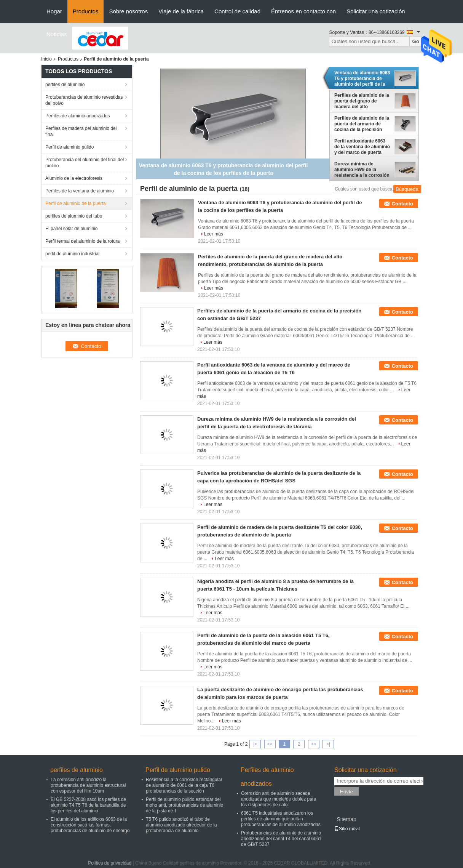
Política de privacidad (110, 863)
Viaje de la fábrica (181, 11)
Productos (86, 11)
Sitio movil (347, 829)
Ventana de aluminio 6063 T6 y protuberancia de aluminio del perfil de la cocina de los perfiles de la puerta (362, 78)
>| (328, 744)
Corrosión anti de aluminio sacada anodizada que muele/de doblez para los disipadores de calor (279, 799)
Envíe (346, 792)
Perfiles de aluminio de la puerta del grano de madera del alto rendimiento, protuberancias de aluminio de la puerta (362, 101)
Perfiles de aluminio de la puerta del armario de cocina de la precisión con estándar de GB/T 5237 (362, 124)
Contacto (402, 204)
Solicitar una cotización (376, 11)
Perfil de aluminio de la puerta (76, 203)
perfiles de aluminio (65, 85)
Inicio (46, 59)
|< (255, 744)
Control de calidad (237, 11)
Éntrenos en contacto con (303, 11)
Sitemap (346, 819)
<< (270, 744)
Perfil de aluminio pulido (69, 147)
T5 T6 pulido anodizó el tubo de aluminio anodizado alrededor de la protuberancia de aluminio (181, 825)
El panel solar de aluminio (71, 229)
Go (416, 41)
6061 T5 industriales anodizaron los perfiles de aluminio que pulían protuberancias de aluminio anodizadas (281, 819)
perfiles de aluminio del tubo (74, 216)
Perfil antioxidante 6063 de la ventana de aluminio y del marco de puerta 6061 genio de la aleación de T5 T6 (362, 147)
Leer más (214, 234)
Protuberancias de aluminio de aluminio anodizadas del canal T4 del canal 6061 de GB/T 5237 (281, 839)
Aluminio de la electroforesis (74, 178)
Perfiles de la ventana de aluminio (80, 191)
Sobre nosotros (128, 11)
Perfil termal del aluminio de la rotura (82, 241)
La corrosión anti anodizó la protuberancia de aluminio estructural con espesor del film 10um (88, 785)
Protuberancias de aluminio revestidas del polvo (84, 100)
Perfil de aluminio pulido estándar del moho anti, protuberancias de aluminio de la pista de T (184, 805)
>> (314, 744)
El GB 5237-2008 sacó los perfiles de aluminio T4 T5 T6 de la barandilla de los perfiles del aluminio (88, 805)
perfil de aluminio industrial (72, 254)
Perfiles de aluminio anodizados (77, 116)
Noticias (57, 34)
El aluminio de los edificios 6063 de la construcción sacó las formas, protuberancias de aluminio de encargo (90, 825)
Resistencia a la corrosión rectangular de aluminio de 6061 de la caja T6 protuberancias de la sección (184, 785)
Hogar (54, 11)
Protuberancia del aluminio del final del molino (85, 163)
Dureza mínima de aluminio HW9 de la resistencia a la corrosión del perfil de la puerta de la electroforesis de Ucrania (362, 170)
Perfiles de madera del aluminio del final (81, 131)
